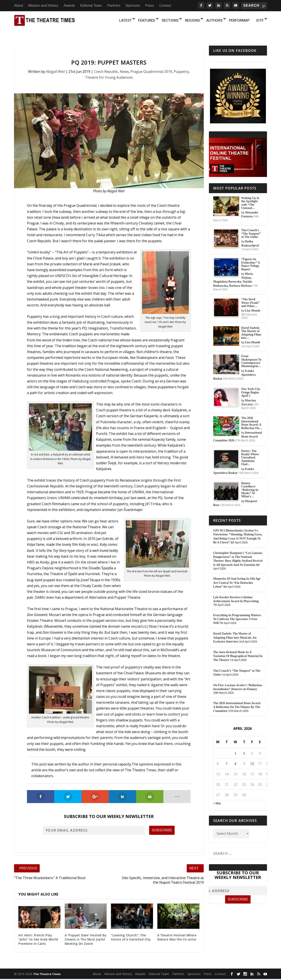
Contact (165, 6)
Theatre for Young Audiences (109, 69)
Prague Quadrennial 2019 (151, 63)
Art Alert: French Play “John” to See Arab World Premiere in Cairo (38, 931)
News (124, 63)
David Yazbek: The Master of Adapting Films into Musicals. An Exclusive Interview (235, 629)
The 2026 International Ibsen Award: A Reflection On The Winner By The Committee (237, 699)
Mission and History (43, 6)
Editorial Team (91, 6)
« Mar (217, 795)
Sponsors (133, 6)
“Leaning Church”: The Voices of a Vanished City (131, 929)
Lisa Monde (253, 302)
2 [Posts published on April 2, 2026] (244, 745)
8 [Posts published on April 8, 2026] (235, 755)
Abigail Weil (55, 63)
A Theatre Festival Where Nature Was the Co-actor (177, 929)
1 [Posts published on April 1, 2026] (235, 745)
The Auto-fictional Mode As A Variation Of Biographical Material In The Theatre (238, 648)
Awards (69, 6)
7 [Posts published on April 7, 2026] (227, 755)
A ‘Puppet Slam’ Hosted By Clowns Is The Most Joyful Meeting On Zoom (86, 931)
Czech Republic (106, 63)
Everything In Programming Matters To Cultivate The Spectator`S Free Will (237, 611)
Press (150, 6)
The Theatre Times (47, 966)
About (19, 6)
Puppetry (181, 63)
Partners (114, 6)
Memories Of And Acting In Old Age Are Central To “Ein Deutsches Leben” (237, 574)
